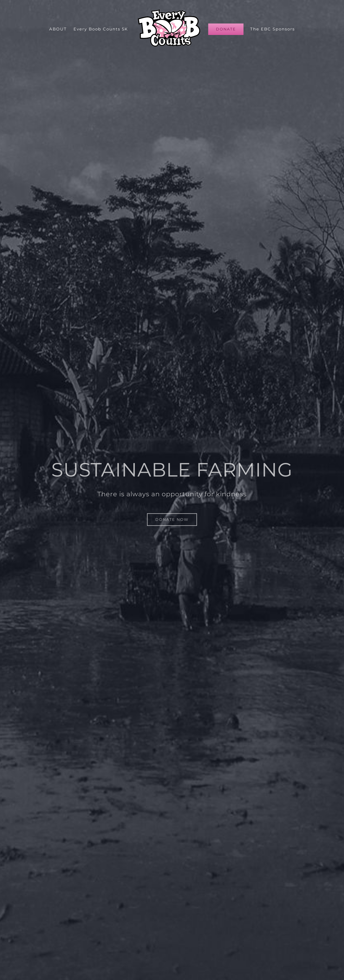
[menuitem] (61, 29)
